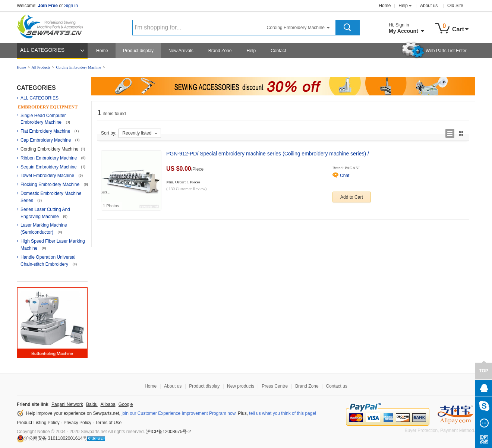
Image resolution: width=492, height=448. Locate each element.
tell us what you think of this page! (283, 413)
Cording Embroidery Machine (78, 67)
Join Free (48, 6)
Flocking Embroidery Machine (51, 184)
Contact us (336, 386)
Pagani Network (67, 404)
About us (429, 6)
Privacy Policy (77, 423)
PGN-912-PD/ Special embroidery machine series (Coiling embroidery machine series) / (268, 154)
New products (241, 386)
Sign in (71, 6)
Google (126, 404)
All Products (41, 67)
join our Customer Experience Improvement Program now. (179, 413)
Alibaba (108, 404)
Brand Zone (220, 51)
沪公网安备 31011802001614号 (52, 438)
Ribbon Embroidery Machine (49, 158)
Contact (278, 51)
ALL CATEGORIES (42, 50)
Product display (138, 51)
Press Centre (275, 386)
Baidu (92, 404)
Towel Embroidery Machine (48, 176)
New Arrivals (181, 51)
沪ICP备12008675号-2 (168, 432)
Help (403, 6)
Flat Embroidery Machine (46, 131)
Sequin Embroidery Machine (49, 167)
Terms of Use (109, 423)
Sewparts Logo (53, 25)
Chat (345, 176)
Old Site (455, 6)
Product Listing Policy (38, 423)
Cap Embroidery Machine (46, 140)
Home (385, 6)
